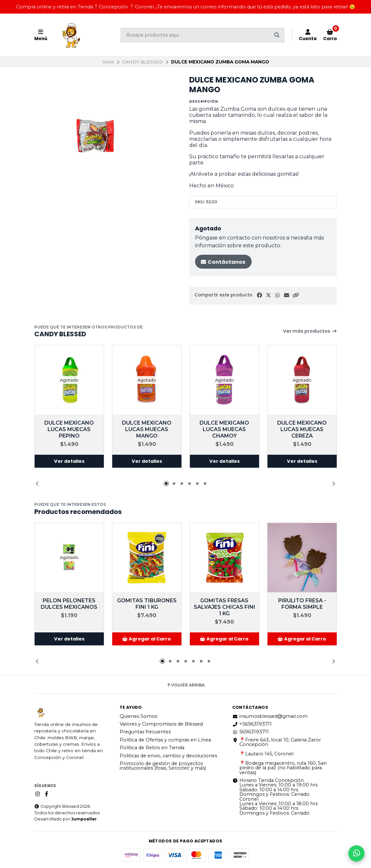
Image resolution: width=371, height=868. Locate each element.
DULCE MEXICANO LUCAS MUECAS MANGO (147, 429)
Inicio (108, 62)
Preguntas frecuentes (145, 732)
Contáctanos (223, 262)
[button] (296, 295)
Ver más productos (310, 331)
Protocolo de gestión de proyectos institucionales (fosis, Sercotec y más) (163, 766)
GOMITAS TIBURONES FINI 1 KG (147, 604)
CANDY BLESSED (143, 62)
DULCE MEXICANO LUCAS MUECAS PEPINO (69, 429)
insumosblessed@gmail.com (270, 716)
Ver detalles (69, 461)
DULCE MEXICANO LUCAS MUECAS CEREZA (302, 429)
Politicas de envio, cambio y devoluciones (168, 756)
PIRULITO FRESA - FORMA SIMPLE (302, 604)
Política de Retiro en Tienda (152, 748)
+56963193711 (252, 724)
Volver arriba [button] (185, 685)
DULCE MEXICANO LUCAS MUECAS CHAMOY (224, 429)
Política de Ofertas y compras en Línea (165, 740)
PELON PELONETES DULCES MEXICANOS (69, 604)
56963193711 (251, 732)
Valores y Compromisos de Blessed (161, 724)
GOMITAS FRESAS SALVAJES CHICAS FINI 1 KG (224, 607)
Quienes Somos (138, 716)
